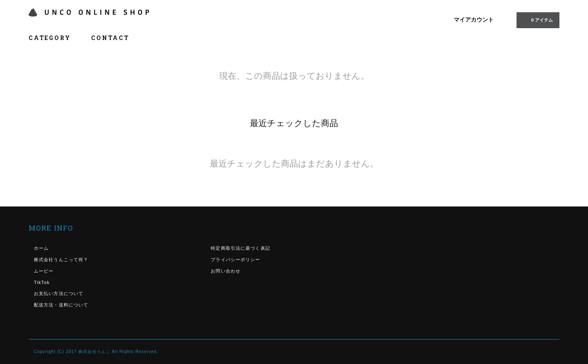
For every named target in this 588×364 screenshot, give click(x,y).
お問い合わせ (226, 271)
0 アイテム (537, 20)
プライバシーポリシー (235, 260)
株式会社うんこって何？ (61, 260)
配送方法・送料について (61, 305)
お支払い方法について (59, 293)
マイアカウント (474, 20)
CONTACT (110, 38)
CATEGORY (54, 38)
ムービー (44, 271)
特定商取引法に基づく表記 (240, 248)
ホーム (41, 248)
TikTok (42, 282)
